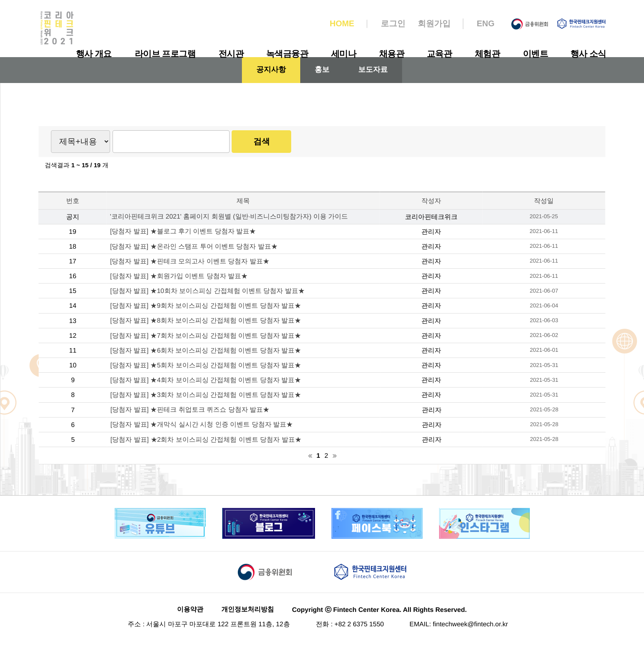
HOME (342, 24)
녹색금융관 (287, 54)
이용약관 (190, 622)
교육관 (439, 54)
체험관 (488, 54)
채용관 (391, 54)
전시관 (231, 54)
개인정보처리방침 (248, 622)
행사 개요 (94, 54)
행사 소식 (588, 54)
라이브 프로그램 (165, 54)
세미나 (344, 54)
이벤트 (535, 54)
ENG (486, 24)
